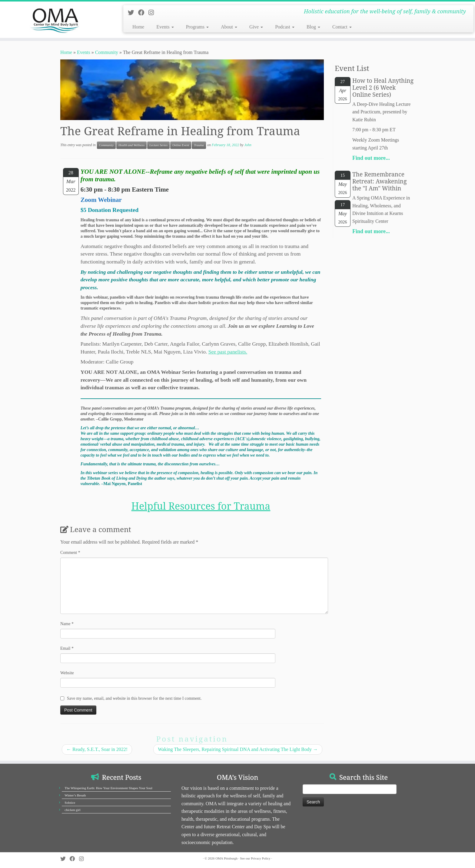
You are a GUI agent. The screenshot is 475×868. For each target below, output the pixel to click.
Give (256, 27)
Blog (313, 27)
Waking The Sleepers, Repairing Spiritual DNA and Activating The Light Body (238, 749)
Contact (342, 27)
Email (67, 648)
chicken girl (72, 810)
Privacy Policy (261, 858)
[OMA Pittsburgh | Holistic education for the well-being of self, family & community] (55, 20)
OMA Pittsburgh (226, 858)
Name (67, 624)
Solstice (70, 803)
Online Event (181, 145)
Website (67, 673)
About (229, 27)
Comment (70, 553)
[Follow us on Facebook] (143, 13)
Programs (197, 27)
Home (138, 27)
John (248, 145)
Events (165, 27)
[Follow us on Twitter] (133, 13)
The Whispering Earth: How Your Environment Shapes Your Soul (108, 788)
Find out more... (371, 158)
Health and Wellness (131, 145)
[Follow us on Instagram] (153, 13)
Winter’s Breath (75, 795)
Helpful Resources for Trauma (201, 506)
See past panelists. (228, 352)
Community (107, 52)
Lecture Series (158, 145)
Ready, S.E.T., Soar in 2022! (97, 749)
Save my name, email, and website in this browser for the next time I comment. (134, 698)
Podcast (285, 27)
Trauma (199, 145)
